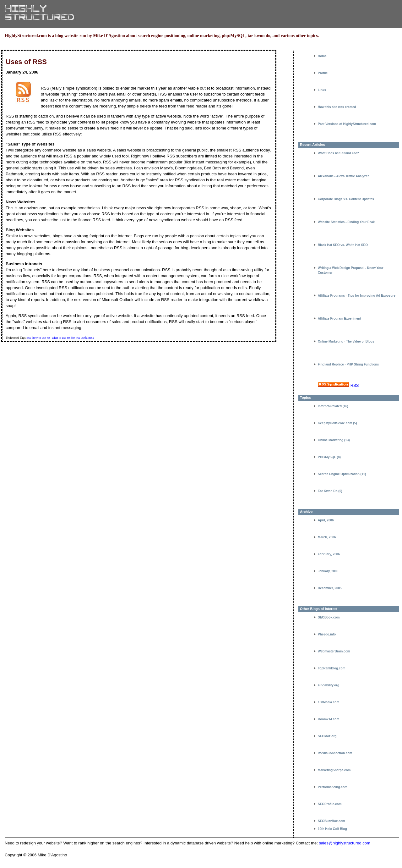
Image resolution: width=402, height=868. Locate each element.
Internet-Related (330, 406)
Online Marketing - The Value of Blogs (346, 341)
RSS (355, 385)
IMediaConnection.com (335, 753)
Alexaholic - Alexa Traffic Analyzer (343, 176)
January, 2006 (328, 571)
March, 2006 (327, 537)
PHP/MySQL (327, 457)
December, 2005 (330, 588)
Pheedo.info (327, 634)
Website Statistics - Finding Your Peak (346, 222)
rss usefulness (85, 338)
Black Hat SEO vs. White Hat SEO (343, 245)
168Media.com (329, 702)
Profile (323, 73)
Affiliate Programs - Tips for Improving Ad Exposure (357, 296)
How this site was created (337, 107)
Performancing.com (333, 787)
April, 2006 (326, 520)
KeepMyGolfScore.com (335, 423)
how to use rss (41, 338)
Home (322, 56)
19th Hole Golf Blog (332, 829)
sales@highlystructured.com (344, 843)
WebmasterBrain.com (334, 651)
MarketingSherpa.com (334, 770)
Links (322, 90)
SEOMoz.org (327, 736)
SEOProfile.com (330, 804)
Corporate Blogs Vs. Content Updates (346, 199)
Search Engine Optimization (339, 474)
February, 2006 (329, 554)
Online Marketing (331, 440)
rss (29, 338)
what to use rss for (63, 338)
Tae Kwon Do (328, 491)
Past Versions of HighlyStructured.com (347, 124)
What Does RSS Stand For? (338, 153)
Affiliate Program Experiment (340, 319)
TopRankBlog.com (332, 668)
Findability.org (329, 685)
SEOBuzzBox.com (331, 821)
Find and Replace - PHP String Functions (348, 364)
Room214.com (329, 719)
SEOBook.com (329, 617)
